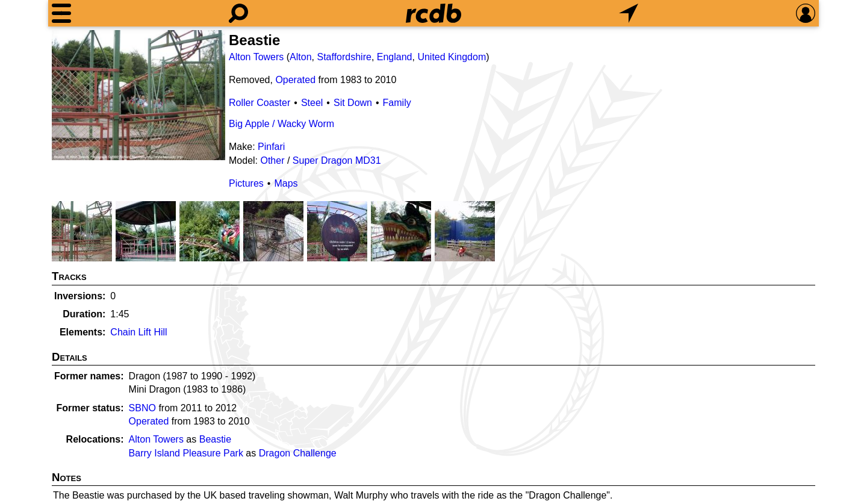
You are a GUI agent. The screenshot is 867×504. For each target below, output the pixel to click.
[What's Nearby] (629, 13)
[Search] (238, 13)
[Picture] (138, 95)
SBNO (142, 408)
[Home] (433, 13)
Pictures (246, 183)
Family (397, 103)
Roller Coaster (259, 103)
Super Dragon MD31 (337, 160)
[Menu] (61, 13)
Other (272, 160)
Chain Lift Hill (138, 332)
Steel (312, 103)
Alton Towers (256, 57)
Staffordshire (344, 57)
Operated (295, 80)
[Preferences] (806, 13)
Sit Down (353, 103)
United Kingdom (452, 57)
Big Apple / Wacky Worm (281, 124)
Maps (286, 183)
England (395, 57)
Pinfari (271, 147)
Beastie (215, 439)
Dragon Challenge (298, 453)
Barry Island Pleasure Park (186, 453)
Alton (300, 57)
